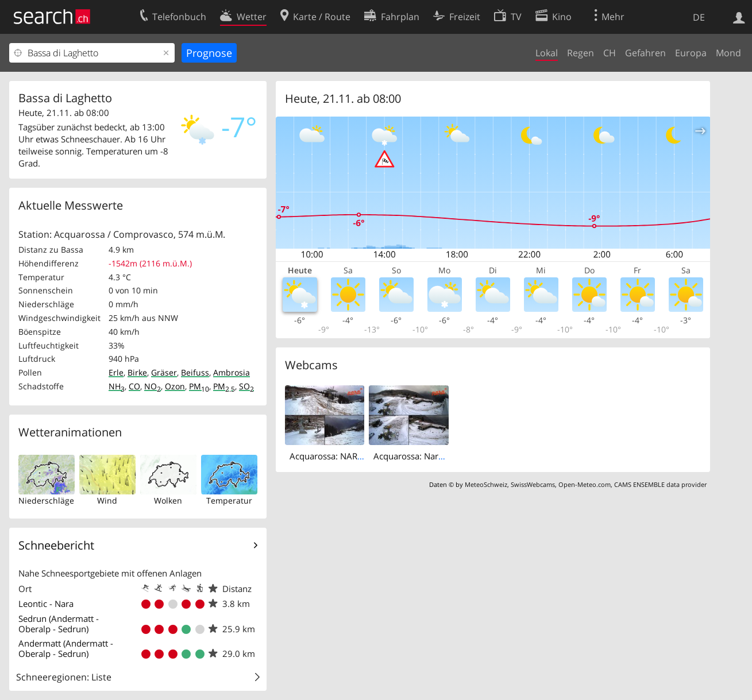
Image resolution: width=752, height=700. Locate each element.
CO (134, 386)
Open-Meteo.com (585, 484)
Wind (107, 500)
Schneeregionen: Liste (64, 677)
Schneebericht (56, 545)
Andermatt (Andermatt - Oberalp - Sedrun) (66, 648)
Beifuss (195, 372)
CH (610, 53)
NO (153, 386)
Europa (691, 53)
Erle (116, 372)
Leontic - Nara (46, 604)
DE (699, 17)
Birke (137, 372)
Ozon (175, 386)
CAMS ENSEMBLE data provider (660, 484)
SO (246, 386)
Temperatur (229, 500)
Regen (581, 53)
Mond (728, 53)
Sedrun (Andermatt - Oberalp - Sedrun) (59, 624)
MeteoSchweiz (486, 484)
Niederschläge (46, 500)
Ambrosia (232, 372)
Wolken (168, 500)
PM (199, 386)
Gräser (164, 372)
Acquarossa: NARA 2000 (338, 456)
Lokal (547, 53)
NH (117, 386)
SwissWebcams (533, 484)
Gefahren (645, 53)
